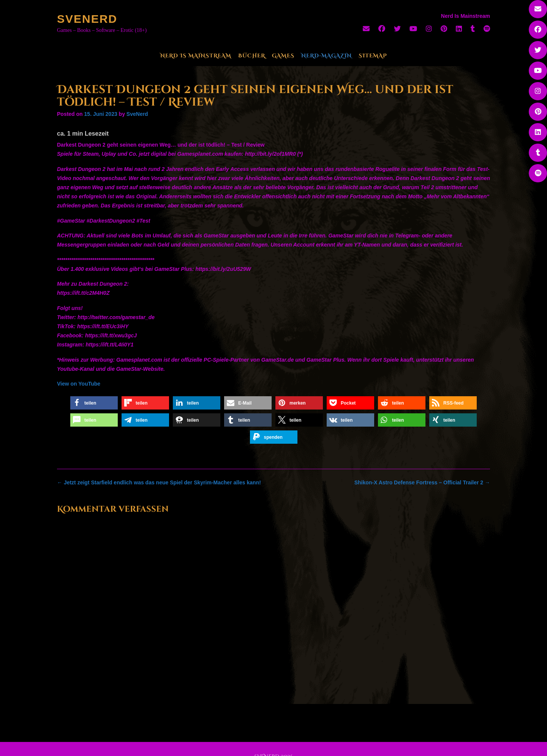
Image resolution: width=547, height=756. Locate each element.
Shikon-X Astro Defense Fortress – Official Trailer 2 (422, 482)
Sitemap (373, 56)
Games (283, 56)
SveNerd (87, 19)
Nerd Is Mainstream (196, 56)
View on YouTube (79, 384)
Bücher (252, 56)
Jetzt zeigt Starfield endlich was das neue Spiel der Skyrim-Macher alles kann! (159, 482)
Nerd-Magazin (326, 56)
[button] (94, 403)
